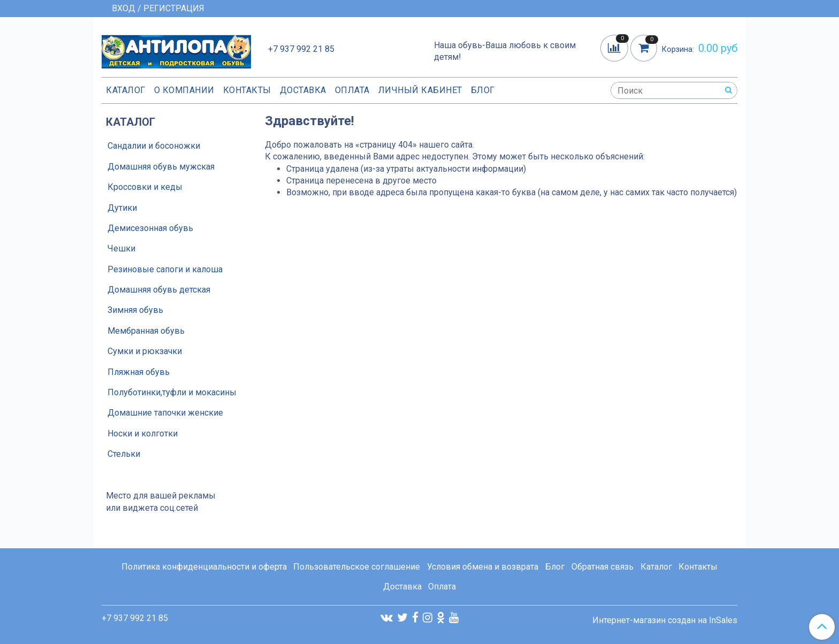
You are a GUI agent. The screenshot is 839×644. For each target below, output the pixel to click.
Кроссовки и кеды (145, 187)
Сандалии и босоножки (154, 146)
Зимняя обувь (135, 310)
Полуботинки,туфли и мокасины (172, 392)
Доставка (303, 90)
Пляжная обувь (139, 372)
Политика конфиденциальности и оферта (204, 567)
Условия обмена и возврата (483, 567)
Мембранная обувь (146, 331)
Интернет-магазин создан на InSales (665, 620)
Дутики (122, 208)
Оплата (352, 90)
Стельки (124, 454)
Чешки (121, 248)
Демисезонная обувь (150, 228)
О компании (184, 90)
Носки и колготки (143, 434)
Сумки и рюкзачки (145, 351)
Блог (483, 90)
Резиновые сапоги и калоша (165, 269)
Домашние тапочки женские (165, 413)
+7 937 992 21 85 (301, 49)
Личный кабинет (420, 90)
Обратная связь (602, 567)
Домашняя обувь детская (159, 290)
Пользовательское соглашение (357, 567)
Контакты (247, 90)
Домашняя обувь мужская (161, 167)
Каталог (126, 90)
